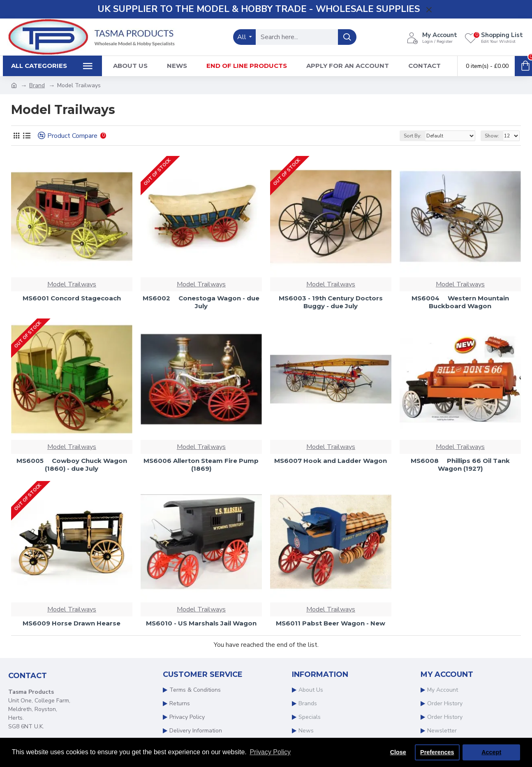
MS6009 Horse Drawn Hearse (72, 623)
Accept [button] (491, 752)
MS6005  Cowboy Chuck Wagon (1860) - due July (72, 465)
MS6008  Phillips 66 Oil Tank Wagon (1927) (460, 465)
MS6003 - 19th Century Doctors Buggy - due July (331, 302)
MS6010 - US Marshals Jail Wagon (201, 623)
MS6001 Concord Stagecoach (72, 298)
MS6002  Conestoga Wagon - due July (201, 302)
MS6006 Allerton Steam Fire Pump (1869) (201, 465)
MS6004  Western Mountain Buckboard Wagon (460, 302)
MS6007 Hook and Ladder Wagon (331, 461)
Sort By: (413, 136)
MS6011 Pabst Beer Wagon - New (331, 623)
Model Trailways (72, 284)
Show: (492, 136)
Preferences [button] (437, 752)
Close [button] (398, 752)
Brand (37, 85)
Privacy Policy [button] (270, 752)
